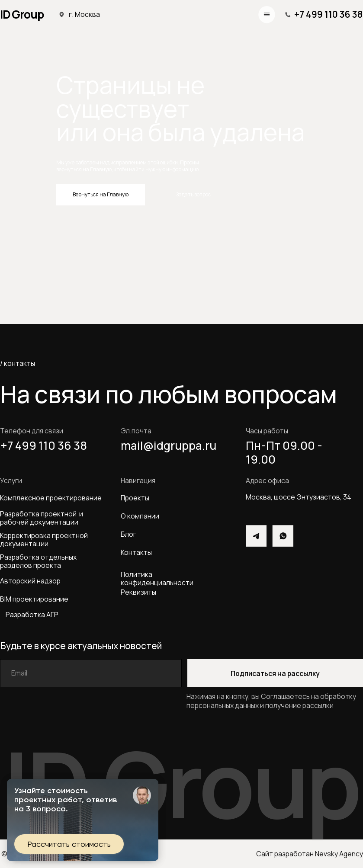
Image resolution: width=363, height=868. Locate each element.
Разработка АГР (32, 615)
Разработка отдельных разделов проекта (40, 561)
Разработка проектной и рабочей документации (42, 518)
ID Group (22, 14)
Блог (128, 534)
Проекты (135, 498)
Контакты (136, 552)
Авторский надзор (30, 581)
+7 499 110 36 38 (328, 14)
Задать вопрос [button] (193, 194)
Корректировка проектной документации (44, 540)
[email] (91, 673)
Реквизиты (138, 592)
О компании (140, 516)
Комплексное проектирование (51, 498)
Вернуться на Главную (101, 194)
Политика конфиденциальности (157, 578)
